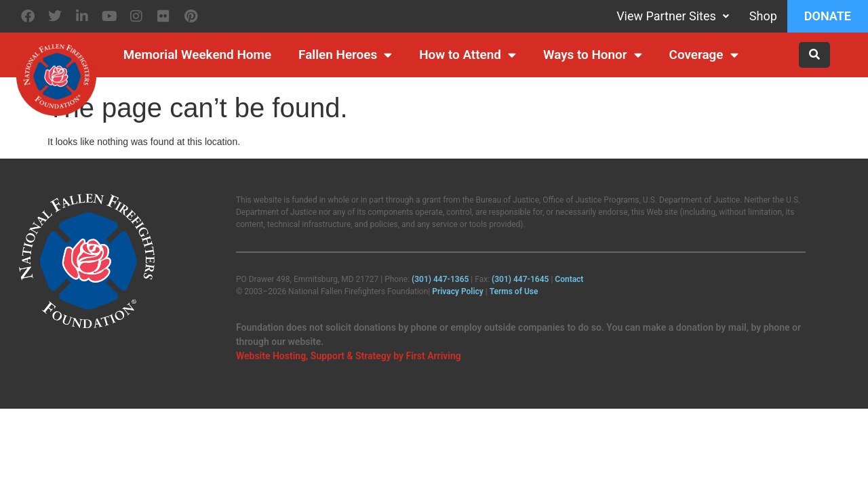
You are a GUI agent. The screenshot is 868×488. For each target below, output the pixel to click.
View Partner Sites (673, 16)
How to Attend (468, 55)
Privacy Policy (458, 291)
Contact (569, 279)
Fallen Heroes (345, 55)
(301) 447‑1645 (520, 279)
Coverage (704, 55)
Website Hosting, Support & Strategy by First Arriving (349, 356)
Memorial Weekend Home (197, 55)
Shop (763, 16)
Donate (828, 16)
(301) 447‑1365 (440, 279)
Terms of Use (514, 291)
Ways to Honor (593, 55)
